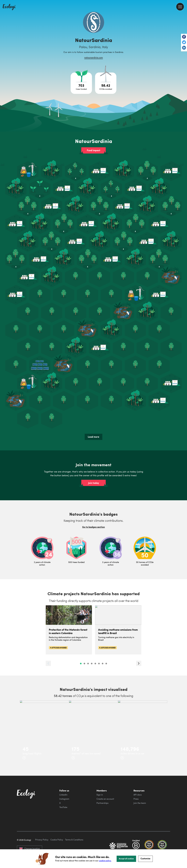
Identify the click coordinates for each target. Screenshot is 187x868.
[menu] (180, 7)
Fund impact (94, 150)
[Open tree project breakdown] (81, 83)
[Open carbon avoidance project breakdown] (106, 83)
